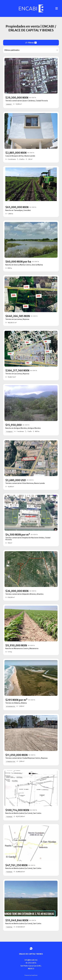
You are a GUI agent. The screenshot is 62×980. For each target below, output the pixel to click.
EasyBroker (34, 975)
